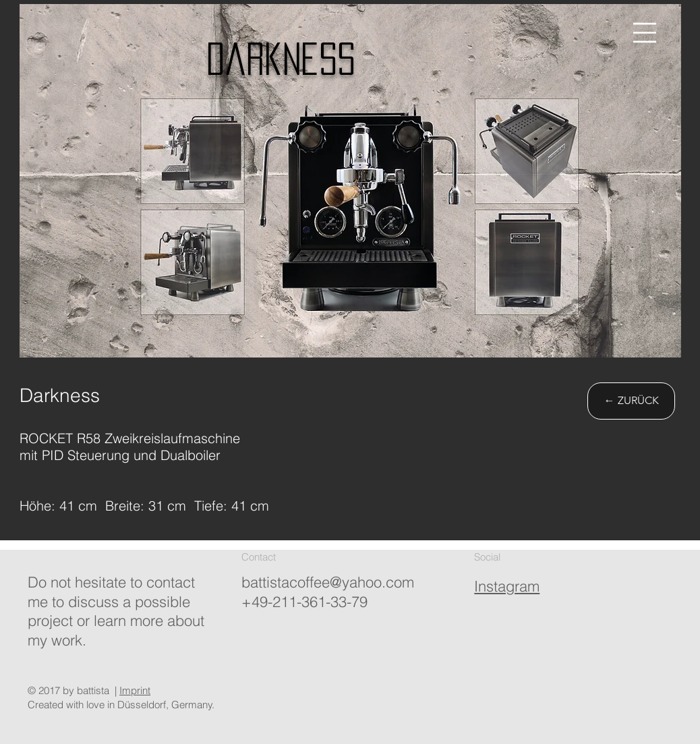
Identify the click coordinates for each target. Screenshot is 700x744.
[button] (645, 33)
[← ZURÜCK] (631, 401)
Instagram (507, 586)
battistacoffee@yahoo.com (328, 582)
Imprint (135, 690)
